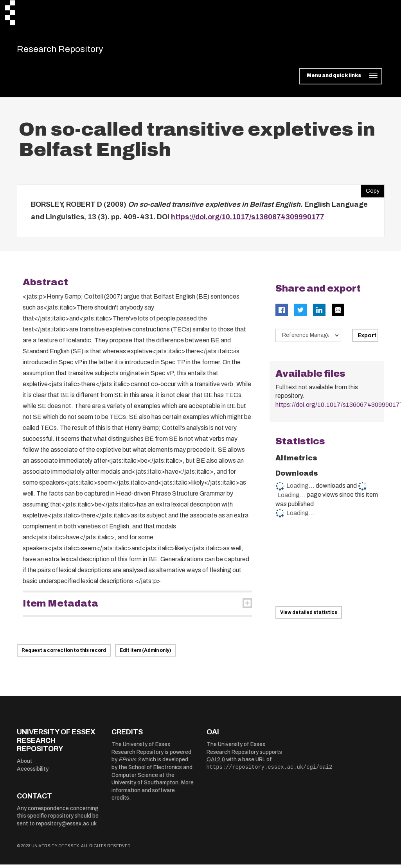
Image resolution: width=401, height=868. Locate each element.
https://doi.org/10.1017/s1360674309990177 (248, 220)
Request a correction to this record (64, 654)
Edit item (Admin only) (145, 654)
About (25, 765)
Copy (370, 193)
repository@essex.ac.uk (66, 827)
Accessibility (33, 772)
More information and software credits (153, 794)
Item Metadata (60, 607)
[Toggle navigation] (341, 80)
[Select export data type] (308, 339)
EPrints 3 (129, 763)
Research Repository (72, 51)
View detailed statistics (309, 616)
